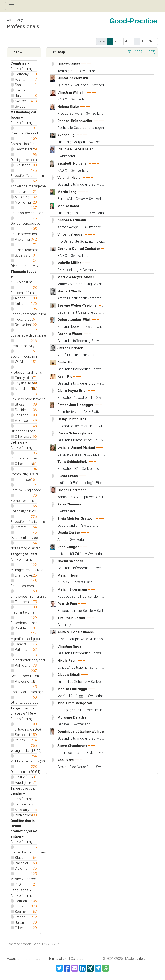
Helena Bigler (68, 107)
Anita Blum (66, 362)
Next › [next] (152, 41)
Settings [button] (19, 442)
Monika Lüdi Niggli (72, 689)
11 (143, 41)
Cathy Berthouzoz (72, 419)
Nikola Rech (67, 661)
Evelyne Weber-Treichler (78, 305)
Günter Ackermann (73, 78)
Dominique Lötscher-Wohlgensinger (87, 732)
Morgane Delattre (72, 717)
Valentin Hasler (70, 178)
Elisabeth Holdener (73, 163)
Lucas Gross (68, 476)
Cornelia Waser (70, 334)
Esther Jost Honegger (76, 405)
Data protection (34, 959)
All (12, 69)
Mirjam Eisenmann (72, 590)
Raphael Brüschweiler (75, 121)
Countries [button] (20, 63)
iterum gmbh (149, 959)
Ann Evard (66, 760)
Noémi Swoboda (70, 561)
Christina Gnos (69, 646)
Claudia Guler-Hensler (75, 149)
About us (14, 959)
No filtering (24, 69)
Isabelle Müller (70, 263)
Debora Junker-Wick (74, 320)
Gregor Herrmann (72, 490)
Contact (77, 959)
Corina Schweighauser (76, 433)
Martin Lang (67, 192)
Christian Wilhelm (71, 92)
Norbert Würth (69, 291)
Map (62, 52)
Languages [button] (21, 890)
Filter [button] (16, 52)
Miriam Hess (68, 575)
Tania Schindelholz (73, 462)
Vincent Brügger (71, 234)
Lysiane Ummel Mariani (76, 447)
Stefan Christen (70, 348)
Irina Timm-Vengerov (75, 703)
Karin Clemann (69, 504)
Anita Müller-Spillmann (76, 632)
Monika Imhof (68, 206)
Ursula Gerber (69, 533)
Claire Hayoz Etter (72, 391)
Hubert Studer (69, 64)
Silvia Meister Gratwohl (76, 519)
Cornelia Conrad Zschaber (79, 249)
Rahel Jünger (68, 547)
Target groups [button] (24, 554)
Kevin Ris (65, 376)
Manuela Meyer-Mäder (76, 277)
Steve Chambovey (72, 746)
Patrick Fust (67, 604)
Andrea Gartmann (72, 220)
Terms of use (58, 959)
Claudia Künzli (69, 675)
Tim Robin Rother (71, 618)
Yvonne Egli (67, 135)
